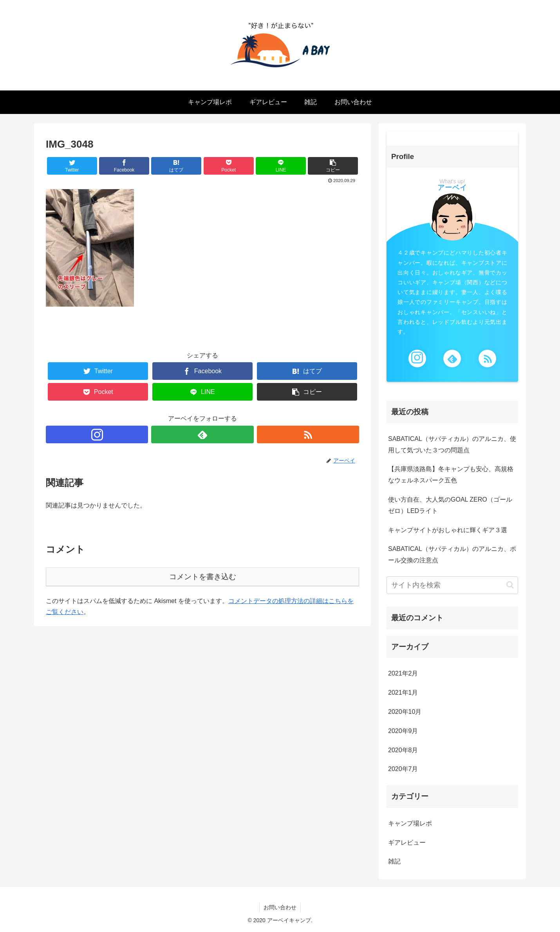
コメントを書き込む (203, 577)
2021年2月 (403, 673)
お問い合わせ (280, 907)
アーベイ (452, 188)
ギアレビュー (407, 843)
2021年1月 (403, 693)
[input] (452, 585)
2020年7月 (403, 769)
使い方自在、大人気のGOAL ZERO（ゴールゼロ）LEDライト (450, 505)
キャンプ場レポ (410, 823)
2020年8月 (403, 750)
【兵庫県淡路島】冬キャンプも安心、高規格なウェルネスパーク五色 (451, 475)
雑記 (394, 861)
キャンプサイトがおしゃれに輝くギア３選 (448, 530)
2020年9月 (403, 731)
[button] (510, 585)
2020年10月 (405, 712)
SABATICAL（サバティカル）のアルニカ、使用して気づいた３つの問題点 (452, 444)
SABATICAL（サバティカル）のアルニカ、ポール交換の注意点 (452, 555)
